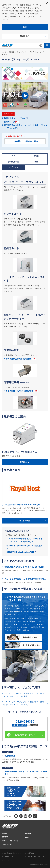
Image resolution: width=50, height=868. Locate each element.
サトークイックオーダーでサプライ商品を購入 (24, 547)
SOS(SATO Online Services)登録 (21, 552)
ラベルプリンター (22, 52)
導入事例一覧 (25, 521)
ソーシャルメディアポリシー (36, 857)
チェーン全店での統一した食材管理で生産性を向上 (25, 579)
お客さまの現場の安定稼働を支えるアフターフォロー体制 (26, 599)
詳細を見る (25, 36)
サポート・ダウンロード (10, 841)
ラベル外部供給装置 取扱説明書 (21, 359)
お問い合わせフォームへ (26, 735)
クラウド (14, 156)
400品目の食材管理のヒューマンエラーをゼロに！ (25, 505)
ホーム (4, 52)
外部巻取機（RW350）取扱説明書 (22, 391)
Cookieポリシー (9, 857)
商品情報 (11, 52)
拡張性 (36, 156)
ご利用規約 (30, 853)
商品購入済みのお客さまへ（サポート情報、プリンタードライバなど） (26, 127)
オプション (14, 167)
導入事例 (5, 837)
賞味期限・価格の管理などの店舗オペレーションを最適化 (26, 773)
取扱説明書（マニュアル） (16, 118)
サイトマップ (8, 860)
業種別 (4, 833)
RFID (27, 837)
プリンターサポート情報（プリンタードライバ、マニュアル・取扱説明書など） (24, 540)
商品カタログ (12, 122)
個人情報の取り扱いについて (13, 853)
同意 (25, 27)
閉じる (47, 3)
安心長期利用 (14, 162)
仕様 (36, 162)
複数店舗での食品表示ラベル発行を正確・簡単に (24, 567)
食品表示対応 (10, 756)
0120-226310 (25, 721)
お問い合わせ (7, 844)
